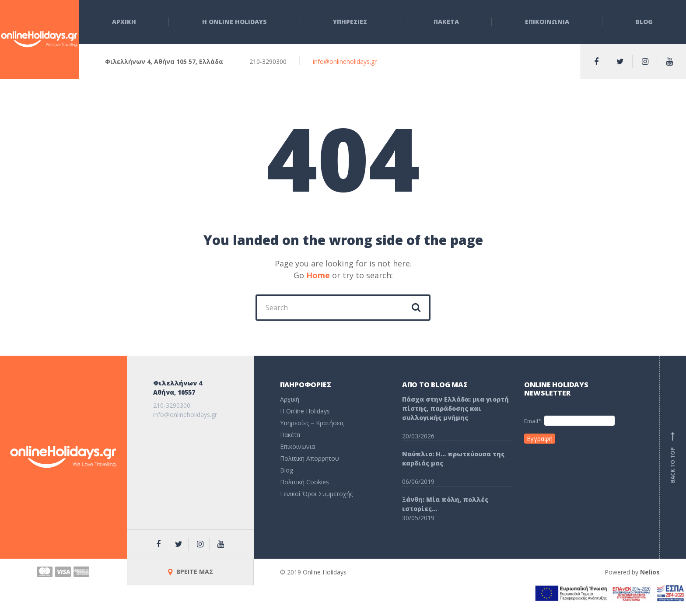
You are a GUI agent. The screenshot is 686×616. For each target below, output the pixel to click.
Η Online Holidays (234, 22)
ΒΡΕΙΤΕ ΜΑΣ (191, 572)
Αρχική (290, 399)
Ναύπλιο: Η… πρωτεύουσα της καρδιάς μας (453, 458)
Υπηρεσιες (350, 22)
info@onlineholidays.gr (345, 61)
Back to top (673, 457)
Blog (644, 22)
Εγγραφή (540, 439)
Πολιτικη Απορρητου (310, 458)
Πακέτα (290, 435)
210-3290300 (172, 405)
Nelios (650, 572)
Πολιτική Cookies (304, 482)
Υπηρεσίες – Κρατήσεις (312, 423)
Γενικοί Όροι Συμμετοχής (316, 494)
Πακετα (446, 22)
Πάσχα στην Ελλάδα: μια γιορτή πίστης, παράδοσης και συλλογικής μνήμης (455, 408)
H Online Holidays (305, 411)
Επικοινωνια (547, 22)
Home (318, 275)
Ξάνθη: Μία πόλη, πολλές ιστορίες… (445, 504)
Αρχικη (124, 22)
